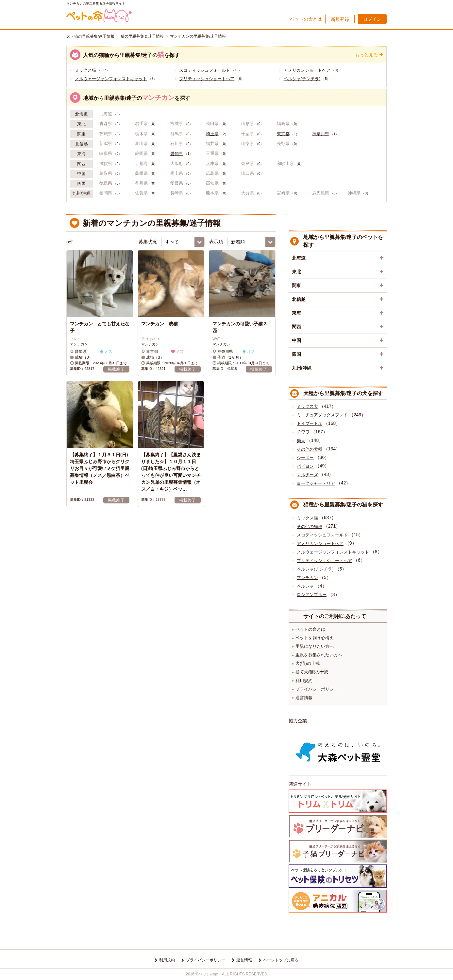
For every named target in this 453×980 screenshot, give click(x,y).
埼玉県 (212, 134)
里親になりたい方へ (315, 646)
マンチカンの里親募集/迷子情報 (198, 36)
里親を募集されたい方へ (319, 655)
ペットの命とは (306, 19)
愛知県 (177, 154)
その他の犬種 (310, 449)
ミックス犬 (307, 406)
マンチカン (307, 578)
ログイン (372, 19)
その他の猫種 (310, 526)
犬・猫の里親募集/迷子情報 (90, 36)
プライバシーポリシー (317, 689)
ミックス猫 (85, 70)
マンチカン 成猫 (162, 324)
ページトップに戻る (281, 960)
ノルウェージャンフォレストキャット (111, 79)
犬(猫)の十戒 (308, 663)
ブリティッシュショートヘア (207, 79)
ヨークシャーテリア (316, 483)
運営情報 (304, 698)
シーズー (305, 458)
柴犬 (301, 441)
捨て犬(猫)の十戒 (312, 672)
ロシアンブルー (312, 595)
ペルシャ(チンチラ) (302, 79)
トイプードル (310, 423)
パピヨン (305, 466)
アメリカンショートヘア (307, 70)
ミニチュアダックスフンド (322, 415)
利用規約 (304, 681)
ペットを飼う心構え (315, 638)
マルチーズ (307, 475)
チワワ (303, 432)
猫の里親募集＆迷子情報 (142, 36)
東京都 (283, 134)
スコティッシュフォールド (205, 70)
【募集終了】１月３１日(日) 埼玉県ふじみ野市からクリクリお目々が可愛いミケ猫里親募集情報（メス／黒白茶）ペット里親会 (100, 468)
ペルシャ (305, 586)
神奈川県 (321, 134)
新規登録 (340, 19)
